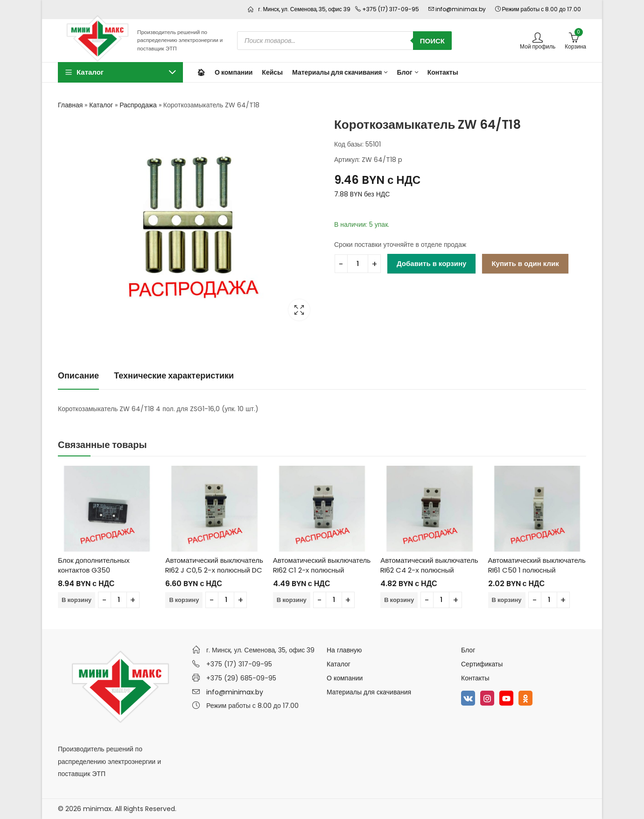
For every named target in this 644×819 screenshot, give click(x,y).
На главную (344, 650)
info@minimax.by (235, 692)
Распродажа (138, 105)
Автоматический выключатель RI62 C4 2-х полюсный (429, 565)
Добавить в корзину (431, 263)
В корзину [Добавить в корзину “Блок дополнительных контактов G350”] (77, 600)
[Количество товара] (358, 264)
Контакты (475, 678)
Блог (468, 650)
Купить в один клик (525, 263)
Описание (78, 375)
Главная (70, 105)
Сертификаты (482, 664)
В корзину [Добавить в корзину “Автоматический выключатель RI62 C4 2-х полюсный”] (399, 600)
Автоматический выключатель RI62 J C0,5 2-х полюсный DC (214, 565)
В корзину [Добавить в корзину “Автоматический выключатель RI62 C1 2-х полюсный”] (292, 600)
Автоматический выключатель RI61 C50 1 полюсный (537, 565)
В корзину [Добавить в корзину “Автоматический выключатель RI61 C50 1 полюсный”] (507, 600)
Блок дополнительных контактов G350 (94, 565)
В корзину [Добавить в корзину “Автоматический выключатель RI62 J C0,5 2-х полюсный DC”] (184, 600)
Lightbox (299, 310)
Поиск (432, 41)
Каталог (101, 105)
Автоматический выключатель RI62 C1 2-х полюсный (322, 565)
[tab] (78, 376)
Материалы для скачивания (369, 692)
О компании (345, 678)
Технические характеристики (174, 375)
